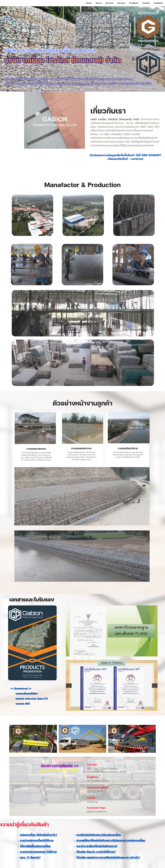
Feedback (134, 3)
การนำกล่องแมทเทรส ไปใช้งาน (38, 852)
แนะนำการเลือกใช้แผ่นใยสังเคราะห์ (97, 846)
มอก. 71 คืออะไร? (30, 858)
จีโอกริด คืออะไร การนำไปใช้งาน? (96, 852)
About (98, 3)
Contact (146, 3)
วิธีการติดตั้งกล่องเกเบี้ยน (35, 846)
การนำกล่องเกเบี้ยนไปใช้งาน (37, 841)
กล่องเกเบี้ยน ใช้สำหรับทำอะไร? (38, 835)
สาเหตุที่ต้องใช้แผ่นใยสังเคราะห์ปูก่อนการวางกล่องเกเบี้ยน (111, 841)
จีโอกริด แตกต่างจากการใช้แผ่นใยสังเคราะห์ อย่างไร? (108, 858)
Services (109, 3)
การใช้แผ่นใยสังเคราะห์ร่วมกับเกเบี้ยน (99, 835)
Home (89, 3)
